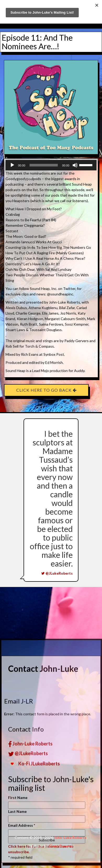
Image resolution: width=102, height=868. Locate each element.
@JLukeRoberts (57, 573)
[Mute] (75, 165)
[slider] (44, 165)
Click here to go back (46, 390)
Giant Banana (60, 846)
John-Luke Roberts (30, 853)
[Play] (12, 165)
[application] (51, 165)
